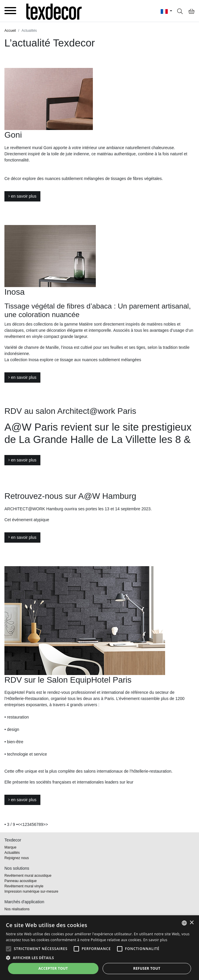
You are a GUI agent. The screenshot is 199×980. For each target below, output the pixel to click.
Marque (10, 847)
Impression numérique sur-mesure (31, 891)
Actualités (12, 853)
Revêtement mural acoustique (28, 876)
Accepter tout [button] (53, 968)
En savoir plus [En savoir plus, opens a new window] (155, 940)
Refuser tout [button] (147, 968)
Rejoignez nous (17, 858)
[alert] (99, 948)
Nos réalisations (17, 909)
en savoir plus (22, 196)
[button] (9, 949)
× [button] (191, 923)
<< (20, 824)
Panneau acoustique (20, 881)
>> (45, 824)
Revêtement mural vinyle (24, 886)
